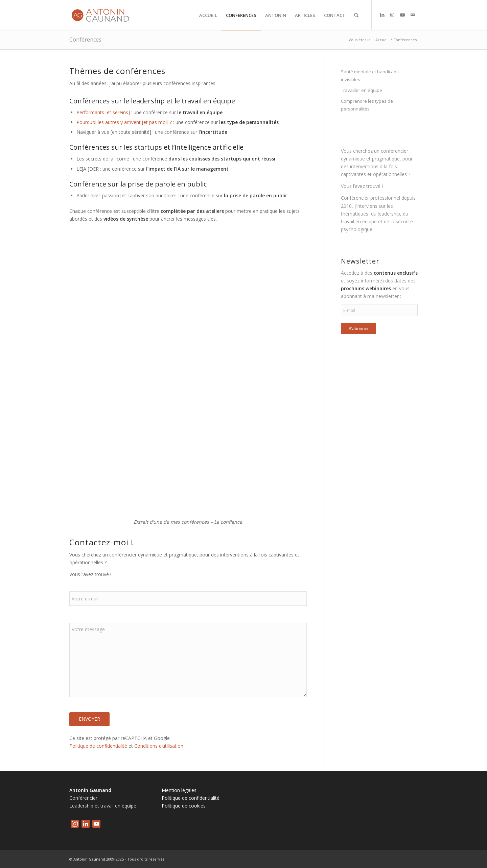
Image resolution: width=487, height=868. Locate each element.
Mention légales (179, 790)
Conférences (85, 40)
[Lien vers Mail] (413, 15)
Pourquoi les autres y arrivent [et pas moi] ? (124, 122)
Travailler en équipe (362, 90)
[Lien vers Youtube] (402, 15)
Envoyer (89, 719)
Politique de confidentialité (98, 746)
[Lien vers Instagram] (392, 15)
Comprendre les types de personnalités (367, 105)
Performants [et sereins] (103, 112)
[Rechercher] (356, 15)
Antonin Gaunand (89, 859)
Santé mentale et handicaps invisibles (370, 76)
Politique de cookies (184, 806)
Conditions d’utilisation (159, 746)
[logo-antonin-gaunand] (102, 15)
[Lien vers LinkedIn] (382, 15)
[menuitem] (208, 15)
